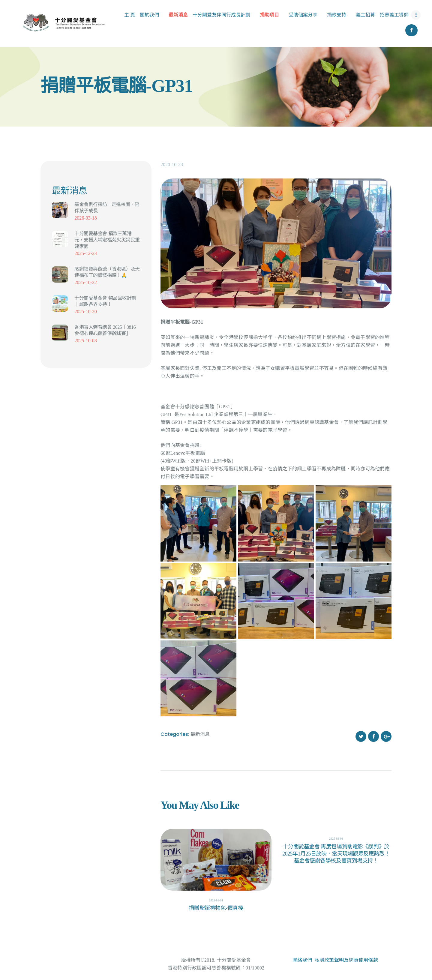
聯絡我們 (302, 960)
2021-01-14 (216, 900)
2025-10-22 (86, 282)
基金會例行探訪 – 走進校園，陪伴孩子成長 (107, 208)
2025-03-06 (336, 839)
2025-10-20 (86, 312)
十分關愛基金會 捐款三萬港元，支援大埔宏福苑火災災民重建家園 (107, 240)
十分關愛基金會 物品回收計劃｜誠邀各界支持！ (105, 301)
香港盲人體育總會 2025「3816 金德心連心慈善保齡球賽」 (105, 330)
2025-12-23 (86, 253)
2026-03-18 (86, 218)
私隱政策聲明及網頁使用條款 (346, 960)
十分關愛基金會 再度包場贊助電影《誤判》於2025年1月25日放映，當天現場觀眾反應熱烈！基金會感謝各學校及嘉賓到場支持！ (336, 854)
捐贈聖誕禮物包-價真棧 (216, 908)
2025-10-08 (86, 341)
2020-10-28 (172, 165)
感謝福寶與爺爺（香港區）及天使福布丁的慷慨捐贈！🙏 (107, 272)
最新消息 (200, 734)
